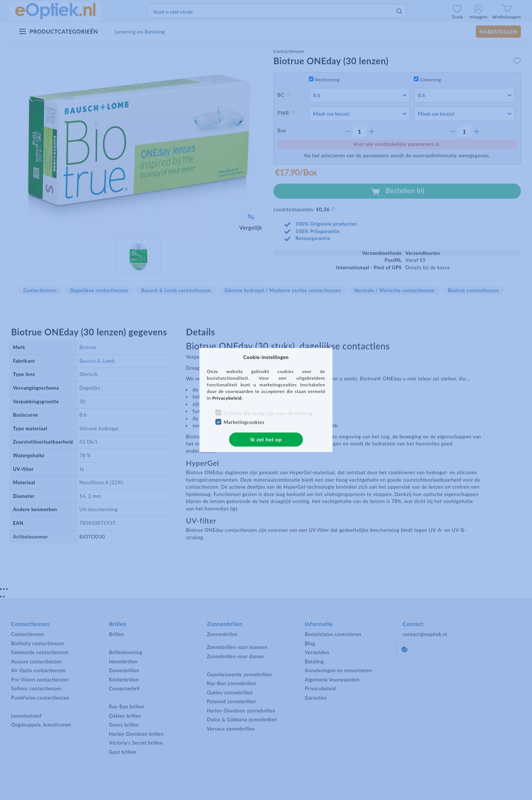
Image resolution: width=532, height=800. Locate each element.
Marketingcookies (244, 422)
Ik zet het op (266, 439)
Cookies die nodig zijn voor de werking (268, 413)
